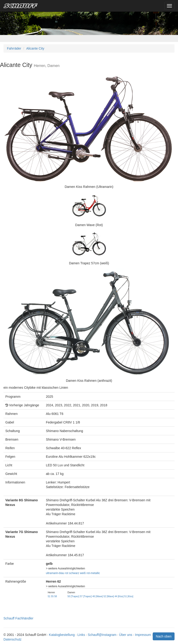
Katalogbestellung (62, 635)
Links (81, 635)
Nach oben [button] (164, 636)
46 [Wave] (98, 596)
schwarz (74, 573)
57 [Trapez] (86, 596)
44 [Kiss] (119, 596)
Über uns (126, 635)
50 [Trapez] (73, 596)
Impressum (143, 635)
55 (52, 596)
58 (56, 596)
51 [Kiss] (129, 596)
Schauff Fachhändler (18, 618)
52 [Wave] (109, 596)
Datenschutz (13, 639)
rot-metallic (93, 573)
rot (67, 573)
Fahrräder (14, 48)
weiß (83, 573)
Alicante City (35, 48)
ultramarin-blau (55, 573)
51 (49, 596)
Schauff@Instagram (102, 635)
